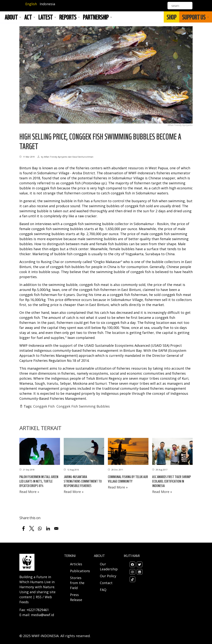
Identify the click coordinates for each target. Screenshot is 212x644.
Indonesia (47, 4)
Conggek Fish (44, 406)
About (11, 17)
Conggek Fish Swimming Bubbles (83, 406)
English (31, 4)
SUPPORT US (194, 17)
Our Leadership (109, 567)
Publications (80, 571)
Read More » (29, 492)
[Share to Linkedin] (48, 528)
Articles (76, 564)
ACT (28, 17)
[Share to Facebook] (23, 528)
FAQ (103, 590)
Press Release (76, 597)
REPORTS (68, 17)
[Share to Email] (56, 528)
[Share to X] (32, 528)
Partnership (96, 17)
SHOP (171, 17)
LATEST (46, 17)
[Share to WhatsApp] (40, 528)
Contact (106, 583)
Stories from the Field (77, 583)
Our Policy (108, 576)
